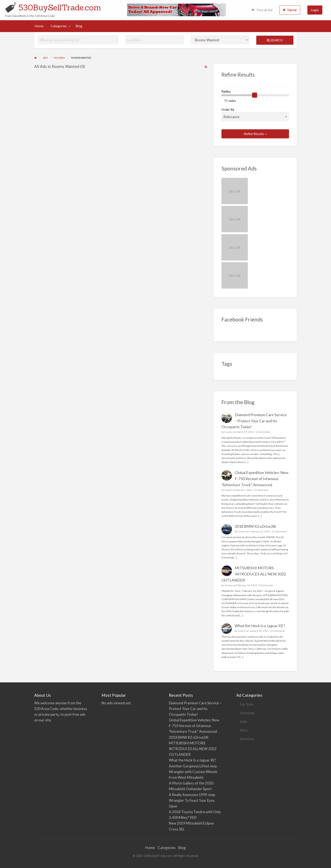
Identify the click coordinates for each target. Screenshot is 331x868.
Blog (79, 26)
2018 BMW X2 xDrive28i (255, 526)
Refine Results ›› (255, 134)
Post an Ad (262, 10)
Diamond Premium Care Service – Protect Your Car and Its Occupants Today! (254, 421)
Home (39, 26)
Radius (226, 91)
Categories (59, 26)
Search (275, 40)
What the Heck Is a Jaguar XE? (260, 626)
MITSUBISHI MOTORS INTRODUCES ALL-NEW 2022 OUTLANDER (254, 574)
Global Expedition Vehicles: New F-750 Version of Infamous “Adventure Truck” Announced (255, 479)
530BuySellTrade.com (60, 7)
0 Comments (263, 432)
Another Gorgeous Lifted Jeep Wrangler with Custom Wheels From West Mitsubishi (193, 772)
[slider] (255, 95)
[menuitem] (262, 10)
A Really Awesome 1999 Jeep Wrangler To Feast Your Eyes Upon (192, 800)
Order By (255, 114)
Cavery (228, 432)
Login (315, 10)
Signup (290, 10)
